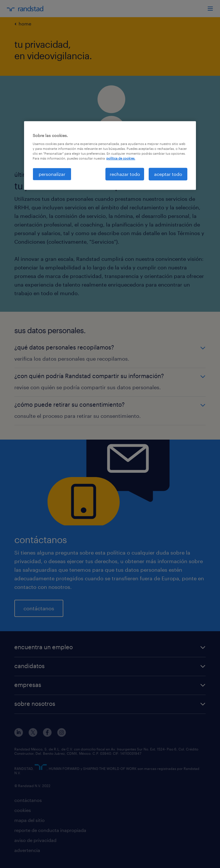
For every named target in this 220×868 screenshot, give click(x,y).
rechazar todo (125, 174)
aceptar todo (168, 174)
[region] (110, 156)
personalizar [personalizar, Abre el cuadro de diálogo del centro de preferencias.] (52, 174)
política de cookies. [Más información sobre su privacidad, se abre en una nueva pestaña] (121, 158)
